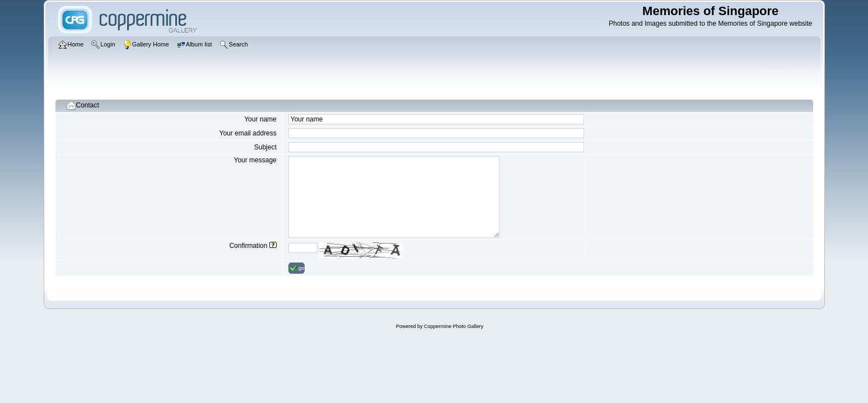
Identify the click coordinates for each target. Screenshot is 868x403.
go (297, 268)
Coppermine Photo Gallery (454, 326)
